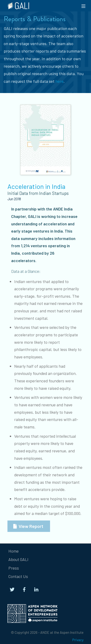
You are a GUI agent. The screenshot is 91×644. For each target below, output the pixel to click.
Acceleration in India (36, 186)
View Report (31, 526)
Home (13, 551)
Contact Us (18, 576)
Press (14, 568)
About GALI (18, 559)
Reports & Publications (35, 19)
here (59, 81)
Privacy (78, 640)
